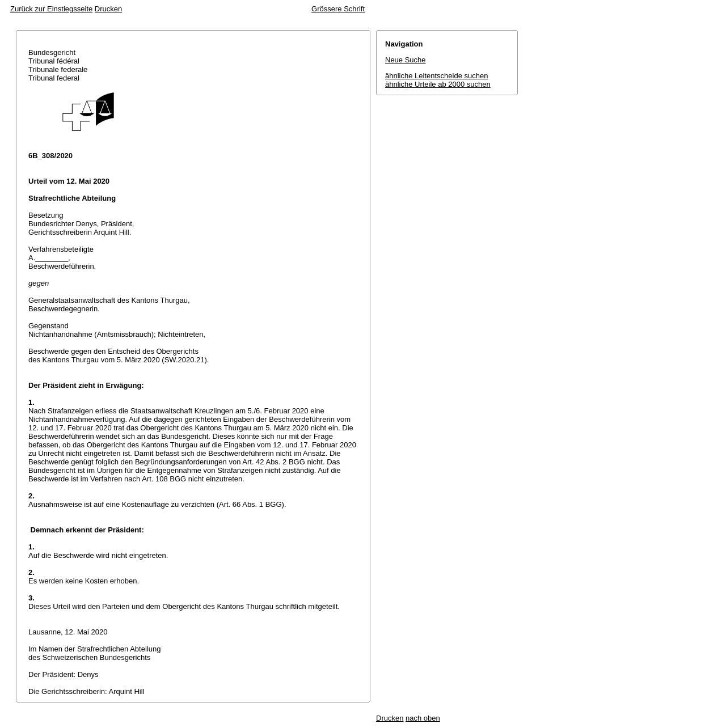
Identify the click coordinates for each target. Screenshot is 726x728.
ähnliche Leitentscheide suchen (436, 76)
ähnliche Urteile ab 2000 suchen (438, 84)
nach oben (423, 718)
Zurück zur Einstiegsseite (51, 9)
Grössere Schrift (338, 9)
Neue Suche (406, 60)
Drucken (108, 9)
